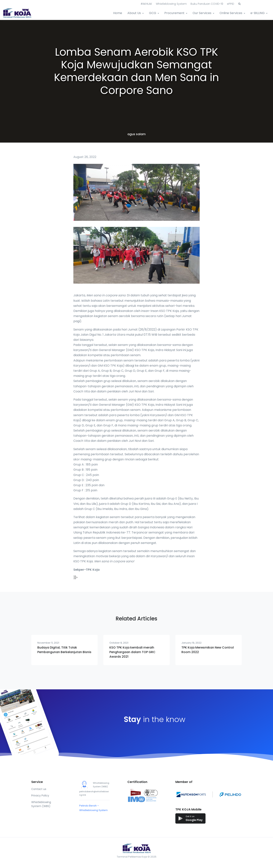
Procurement (174, 13)
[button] (239, 4)
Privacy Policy (40, 795)
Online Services (231, 13)
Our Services (202, 13)
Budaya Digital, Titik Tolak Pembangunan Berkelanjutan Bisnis (64, 650)
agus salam (136, 134)
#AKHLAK (146, 4)
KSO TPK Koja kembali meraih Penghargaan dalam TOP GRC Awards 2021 (132, 652)
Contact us (39, 789)
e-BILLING (258, 13)
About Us (134, 13)
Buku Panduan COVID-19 (207, 4)
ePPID (231, 4)
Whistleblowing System (171, 4)
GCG (153, 13)
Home (118, 13)
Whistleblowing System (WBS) (41, 804)
